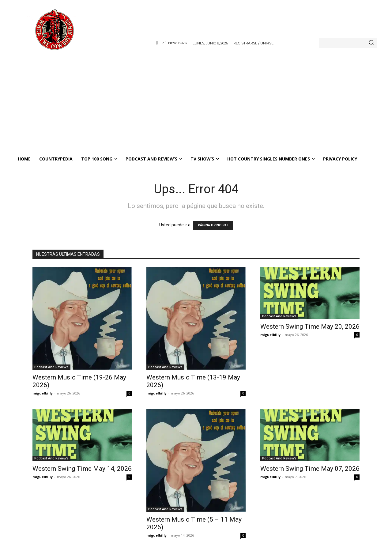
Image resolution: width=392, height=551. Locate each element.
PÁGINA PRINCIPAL (213, 225)
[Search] (371, 43)
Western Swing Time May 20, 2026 (310, 326)
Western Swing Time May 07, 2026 (310, 469)
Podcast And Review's (51, 367)
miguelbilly (43, 393)
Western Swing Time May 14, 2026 (82, 469)
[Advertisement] (196, 106)
